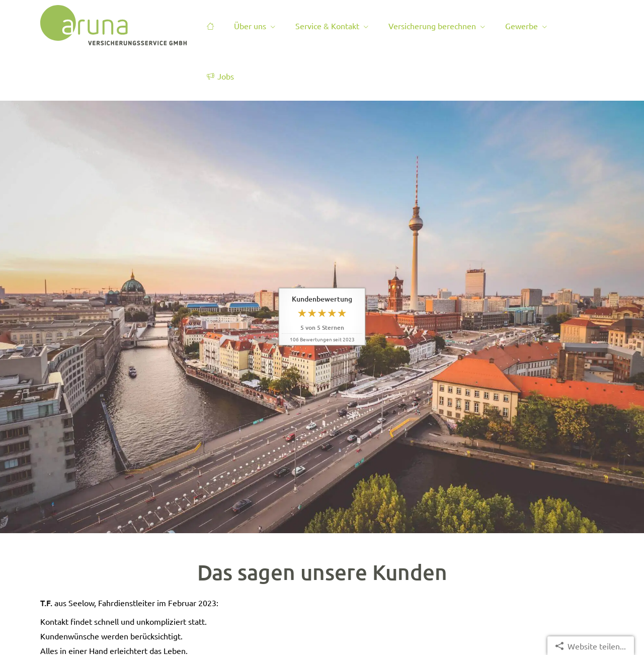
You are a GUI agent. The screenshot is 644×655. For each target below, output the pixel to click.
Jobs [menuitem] (220, 76)
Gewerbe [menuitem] (521, 26)
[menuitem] (210, 26)
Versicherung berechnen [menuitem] (432, 26)
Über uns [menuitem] (250, 26)
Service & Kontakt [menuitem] (327, 26)
